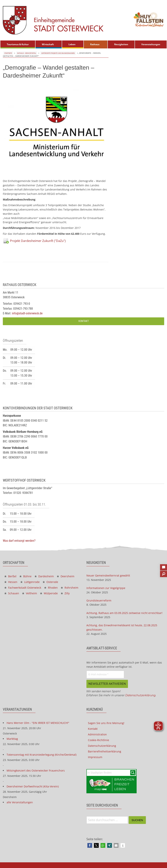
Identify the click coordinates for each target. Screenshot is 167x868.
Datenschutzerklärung (140, 695)
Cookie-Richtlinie (99, 740)
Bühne (25, 576)
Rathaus (95, 44)
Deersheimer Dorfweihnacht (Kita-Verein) (33, 786)
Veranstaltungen (151, 44)
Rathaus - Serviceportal (27, 53)
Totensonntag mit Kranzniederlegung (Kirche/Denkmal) (42, 754)
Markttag (12, 738)
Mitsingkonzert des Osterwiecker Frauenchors (36, 770)
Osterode (50, 582)
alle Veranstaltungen (20, 802)
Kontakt (84, 321)
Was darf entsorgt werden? (19, 541)
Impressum (95, 757)
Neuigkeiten (121, 44)
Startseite (8, 53)
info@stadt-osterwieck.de (27, 313)
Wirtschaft (48, 44)
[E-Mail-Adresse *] (105, 675)
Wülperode (49, 593)
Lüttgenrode (30, 582)
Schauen (12, 593)
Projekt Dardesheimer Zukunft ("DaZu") (38, 241)
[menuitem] (18, 44)
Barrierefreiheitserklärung (105, 751)
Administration (97, 734)
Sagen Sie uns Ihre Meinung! (106, 723)
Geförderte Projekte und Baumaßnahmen (63, 53)
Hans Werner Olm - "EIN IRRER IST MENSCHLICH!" (38, 722)
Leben (72, 44)
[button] (90, 845)
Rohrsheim (70, 588)
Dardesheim (44, 576)
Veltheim (30, 593)
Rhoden (51, 588)
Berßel (10, 576)
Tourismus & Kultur (18, 44)
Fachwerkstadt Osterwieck (23, 588)
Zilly (65, 593)
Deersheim (66, 576)
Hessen (11, 582)
